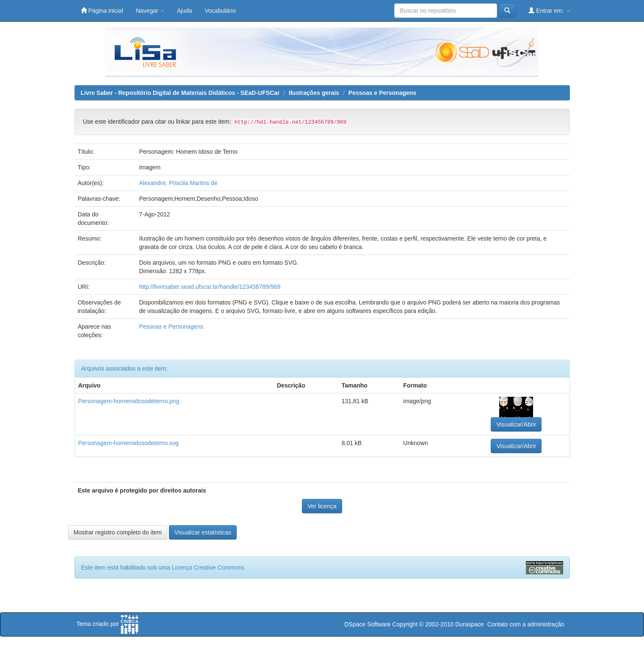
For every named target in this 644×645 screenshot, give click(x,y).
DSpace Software (367, 624)
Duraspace (470, 624)
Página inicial (102, 10)
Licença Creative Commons (208, 567)
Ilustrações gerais (314, 93)
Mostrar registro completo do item (118, 532)
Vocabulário (220, 11)
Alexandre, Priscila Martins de (178, 183)
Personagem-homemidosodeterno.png (129, 401)
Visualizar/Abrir (516, 424)
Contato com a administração (526, 624)
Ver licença (322, 506)
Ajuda (185, 11)
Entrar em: (549, 10)
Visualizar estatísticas (203, 532)
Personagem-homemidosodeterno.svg (129, 443)
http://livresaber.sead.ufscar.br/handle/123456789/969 (210, 287)
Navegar (150, 11)
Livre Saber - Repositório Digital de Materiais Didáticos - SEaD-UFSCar (180, 93)
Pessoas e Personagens (382, 93)
